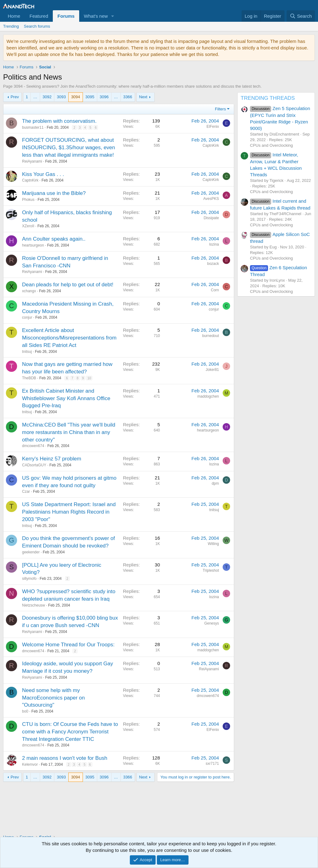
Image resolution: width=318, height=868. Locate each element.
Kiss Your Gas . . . (43, 174)
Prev (15, 97)
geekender (31, 552)
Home (14, 16)
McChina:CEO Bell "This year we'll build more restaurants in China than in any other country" (69, 432)
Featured (39, 16)
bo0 (25, 711)
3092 (47, 97)
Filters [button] (220, 109)
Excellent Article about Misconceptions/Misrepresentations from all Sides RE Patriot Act (69, 338)
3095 (90, 97)
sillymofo (29, 579)
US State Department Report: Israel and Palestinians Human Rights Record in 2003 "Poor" (69, 512)
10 (89, 378)
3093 (61, 97)
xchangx (29, 291)
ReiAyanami (32, 161)
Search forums (37, 26)
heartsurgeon (33, 245)
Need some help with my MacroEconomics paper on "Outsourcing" (53, 698)
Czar (26, 492)
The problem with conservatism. (59, 121)
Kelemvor (30, 764)
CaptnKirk (30, 180)
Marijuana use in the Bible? (54, 193)
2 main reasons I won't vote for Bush (65, 758)
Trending (11, 26)
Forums (66, 16)
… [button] (35, 97)
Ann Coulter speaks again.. (54, 239)
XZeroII (28, 226)
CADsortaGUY (34, 465)
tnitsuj (27, 352)
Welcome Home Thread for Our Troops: (68, 645)
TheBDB (29, 378)
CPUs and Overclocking (271, 145)
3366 (128, 97)
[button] (113, 16)
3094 (76, 97)
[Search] (301, 16)
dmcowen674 (33, 446)
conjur (27, 317)
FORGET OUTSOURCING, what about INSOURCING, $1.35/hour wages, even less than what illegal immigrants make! (69, 148)
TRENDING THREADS (268, 98)
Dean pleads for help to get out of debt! (68, 285)
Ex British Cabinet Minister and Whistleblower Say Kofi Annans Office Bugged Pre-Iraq (66, 398)
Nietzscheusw (34, 605)
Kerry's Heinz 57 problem (52, 459)
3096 (104, 97)
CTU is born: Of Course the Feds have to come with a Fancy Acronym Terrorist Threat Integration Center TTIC (70, 732)
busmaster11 (33, 127)
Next (143, 97)
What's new (96, 16)
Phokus (28, 200)
